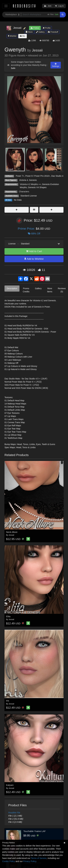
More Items (50, 290)
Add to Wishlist (34, 259)
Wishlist (12, 36)
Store (29, 32)
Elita (8, 616)
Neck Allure (12, 532)
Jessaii (37, 50)
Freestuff (53, 32)
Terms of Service (39, 858)
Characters (24, 192)
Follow (35, 28)
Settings (56, 65)
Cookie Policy (9, 861)
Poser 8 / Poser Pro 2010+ (38, 176)
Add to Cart (34, 251)
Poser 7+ (20, 176)
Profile (47, 28)
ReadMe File (14, 813)
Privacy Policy (30, 861)
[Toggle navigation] (6, 6)
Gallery (40, 32)
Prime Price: (27, 229)
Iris (8, 701)
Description (12, 288)
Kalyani (10, 785)
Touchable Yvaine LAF (35, 831)
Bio (22, 36)
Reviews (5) (62, 290)
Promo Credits (26, 290)
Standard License (29, 196)
